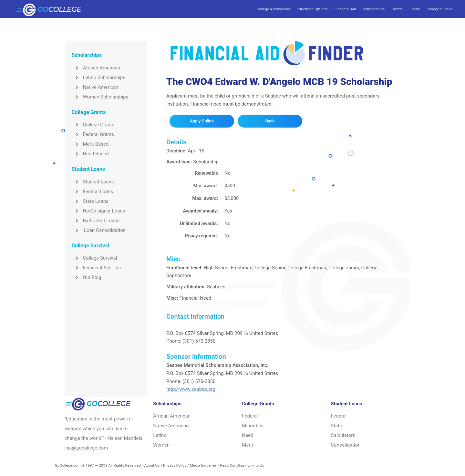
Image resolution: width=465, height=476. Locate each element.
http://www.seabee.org (191, 389)
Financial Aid (345, 9)
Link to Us (256, 465)
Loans (415, 9)
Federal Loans (92, 191)
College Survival (440, 9)
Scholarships (374, 9)
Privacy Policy (175, 465)
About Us (152, 465)
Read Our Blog (232, 465)
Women (161, 445)
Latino (160, 435)
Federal (250, 416)
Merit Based (90, 144)
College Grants (93, 125)
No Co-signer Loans (98, 211)
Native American (95, 87)
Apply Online (202, 121)
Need (248, 435)
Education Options (312, 9)
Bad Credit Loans (95, 221)
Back (270, 121)
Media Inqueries (203, 465)
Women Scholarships (100, 97)
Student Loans (93, 182)
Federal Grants (93, 134)
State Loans (90, 201)
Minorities (253, 426)
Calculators (343, 435)
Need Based (90, 154)
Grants (397, 9)
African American (96, 68)
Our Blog (86, 277)
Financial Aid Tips (96, 268)
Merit (248, 445)
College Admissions (273, 9)
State (336, 426)
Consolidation (346, 445)
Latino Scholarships (98, 78)
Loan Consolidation (98, 230)
